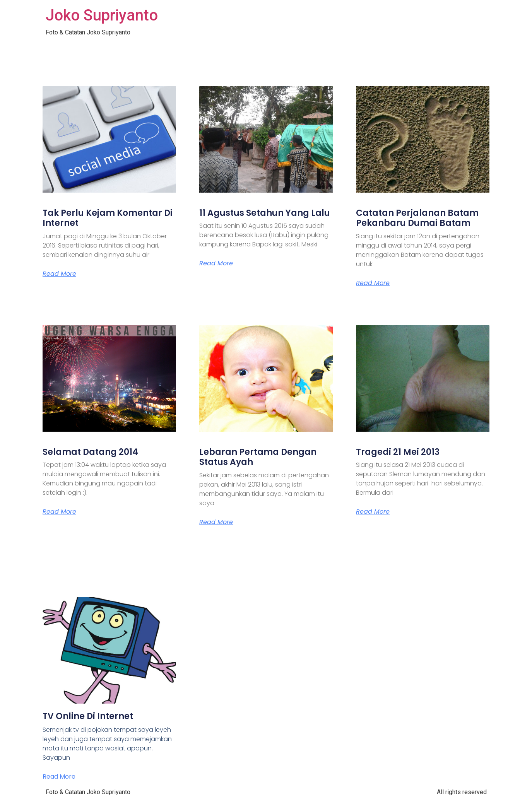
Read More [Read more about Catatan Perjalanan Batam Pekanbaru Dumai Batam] (373, 283)
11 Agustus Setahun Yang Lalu (265, 213)
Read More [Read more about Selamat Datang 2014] (59, 512)
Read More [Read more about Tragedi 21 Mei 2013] (373, 512)
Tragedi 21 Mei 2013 (398, 452)
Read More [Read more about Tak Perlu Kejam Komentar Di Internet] (59, 274)
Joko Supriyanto (102, 15)
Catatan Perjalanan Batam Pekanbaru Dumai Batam (417, 218)
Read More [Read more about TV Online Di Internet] (59, 777)
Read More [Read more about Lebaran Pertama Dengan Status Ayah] (216, 522)
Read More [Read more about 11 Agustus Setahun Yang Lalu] (216, 263)
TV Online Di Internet (88, 716)
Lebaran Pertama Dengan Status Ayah (258, 457)
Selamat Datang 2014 (90, 452)
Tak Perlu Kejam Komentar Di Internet (108, 218)
